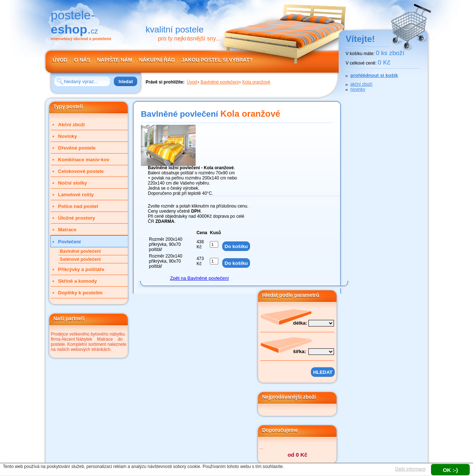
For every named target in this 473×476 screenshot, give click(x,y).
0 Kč (384, 62)
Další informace (410, 469)
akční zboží (362, 84)
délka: (300, 323)
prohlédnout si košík (374, 75)
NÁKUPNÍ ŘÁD (157, 60)
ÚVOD (60, 60)
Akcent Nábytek (77, 339)
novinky (358, 89)
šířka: (300, 351)
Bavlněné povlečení (220, 82)
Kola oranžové (256, 82)
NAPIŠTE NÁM (115, 60)
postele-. (74, 22)
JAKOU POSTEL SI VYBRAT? (217, 60)
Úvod (192, 82)
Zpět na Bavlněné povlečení (199, 278)
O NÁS (82, 60)
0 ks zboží (390, 53)
